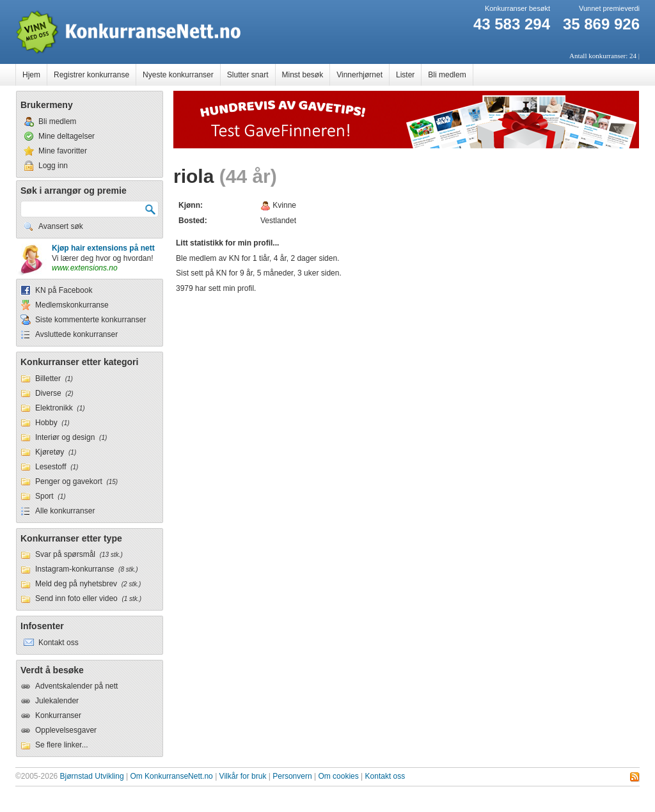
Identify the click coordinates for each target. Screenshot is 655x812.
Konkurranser (58, 715)
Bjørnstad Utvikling (92, 776)
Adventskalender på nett (76, 686)
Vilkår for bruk (243, 776)
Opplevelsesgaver (66, 730)
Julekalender (57, 701)
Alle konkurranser (65, 511)
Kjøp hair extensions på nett (103, 248)
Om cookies (338, 776)
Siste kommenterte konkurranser (91, 320)
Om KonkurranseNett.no (171, 776)
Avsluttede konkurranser (76, 334)
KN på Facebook (64, 290)
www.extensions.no (85, 268)
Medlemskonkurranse (72, 305)
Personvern (292, 776)
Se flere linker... (62, 745)
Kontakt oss (385, 776)
